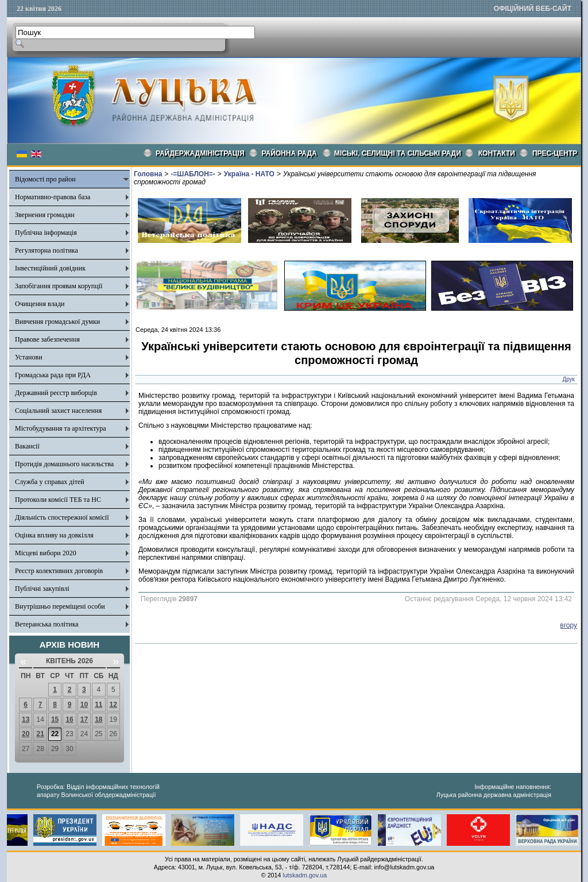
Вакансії (27, 446)
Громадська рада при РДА (53, 375)
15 (55, 719)
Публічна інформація (46, 233)
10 (84, 705)
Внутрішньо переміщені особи (60, 606)
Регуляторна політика (47, 250)
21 (40, 734)
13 (26, 719)
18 (98, 719)
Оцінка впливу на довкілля (54, 535)
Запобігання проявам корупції (59, 286)
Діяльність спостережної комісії (62, 517)
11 (98, 705)
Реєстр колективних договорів (59, 571)
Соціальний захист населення (58, 411)
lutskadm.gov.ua (305, 875)
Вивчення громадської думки (57, 322)
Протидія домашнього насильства (64, 464)
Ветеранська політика (47, 624)
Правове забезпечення (47, 339)
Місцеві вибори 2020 (46, 553)
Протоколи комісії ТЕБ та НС (58, 500)
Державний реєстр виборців (56, 393)
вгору (568, 625)
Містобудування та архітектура (61, 428)
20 (26, 734)
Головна (148, 174)
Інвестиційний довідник (50, 268)
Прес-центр (555, 153)
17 (84, 719)
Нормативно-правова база (53, 197)
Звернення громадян (45, 215)
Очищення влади (40, 304)
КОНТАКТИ (497, 153)
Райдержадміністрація (200, 153)
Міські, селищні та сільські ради (398, 153)
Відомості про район (45, 179)
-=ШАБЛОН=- (193, 174)
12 (113, 705)
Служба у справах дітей (50, 482)
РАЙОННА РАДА (289, 153)
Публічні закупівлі (42, 589)
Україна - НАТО (249, 174)
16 (69, 719)
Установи (29, 357)
